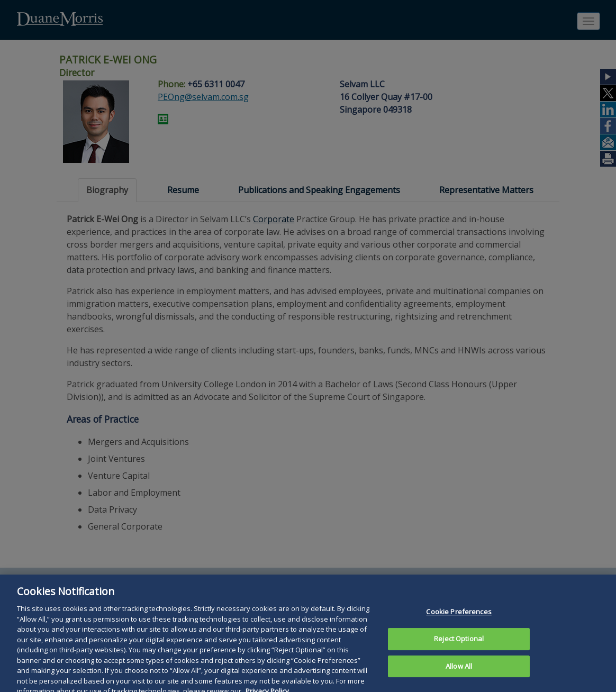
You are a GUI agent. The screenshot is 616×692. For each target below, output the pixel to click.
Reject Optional (459, 648)
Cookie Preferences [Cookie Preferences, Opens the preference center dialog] (459, 621)
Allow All (459, 676)
